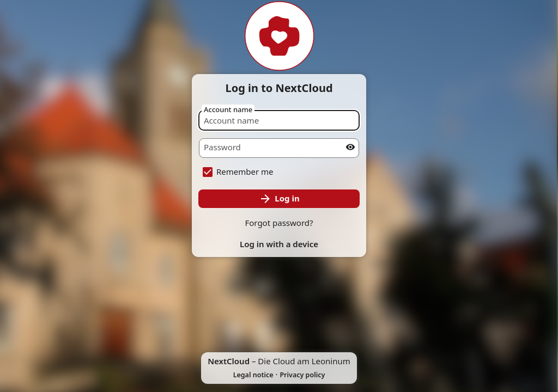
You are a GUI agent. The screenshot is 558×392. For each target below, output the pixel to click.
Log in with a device (279, 244)
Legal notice (253, 375)
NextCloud (229, 361)
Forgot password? (279, 223)
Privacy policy (302, 375)
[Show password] (350, 147)
